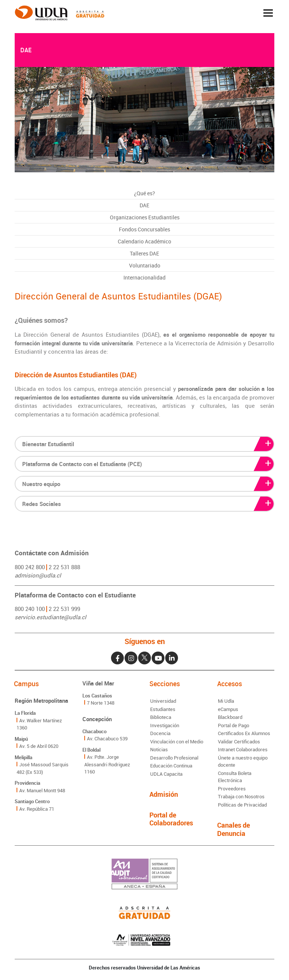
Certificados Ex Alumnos (244, 733)
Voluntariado (145, 265)
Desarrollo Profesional (174, 758)
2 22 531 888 (64, 567)
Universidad (163, 701)
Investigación (165, 725)
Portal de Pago (233, 725)
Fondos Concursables (144, 229)
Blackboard (230, 717)
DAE (144, 205)
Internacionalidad (144, 277)
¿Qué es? (144, 193)
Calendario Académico (144, 241)
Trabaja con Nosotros (241, 796)
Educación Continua (171, 766)
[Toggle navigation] (268, 13)
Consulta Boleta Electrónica (235, 777)
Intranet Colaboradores (243, 749)
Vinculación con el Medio (177, 741)
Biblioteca (161, 717)
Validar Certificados (239, 741)
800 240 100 (30, 609)
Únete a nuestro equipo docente (243, 761)
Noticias (159, 749)
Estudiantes (163, 709)
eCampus (228, 709)
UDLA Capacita (166, 774)
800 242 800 (30, 567)
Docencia (160, 733)
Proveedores (232, 789)
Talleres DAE (144, 253)
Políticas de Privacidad (242, 805)
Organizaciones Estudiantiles (145, 217)
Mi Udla (226, 701)
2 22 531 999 (64, 609)
